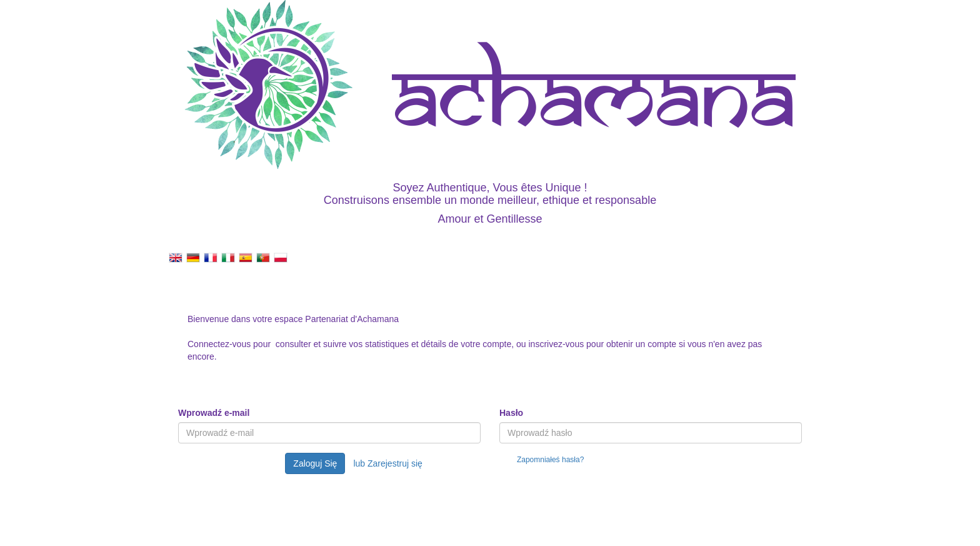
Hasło (511, 413)
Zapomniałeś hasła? (550, 460)
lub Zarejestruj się (388, 463)
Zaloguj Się (315, 463)
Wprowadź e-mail (214, 413)
